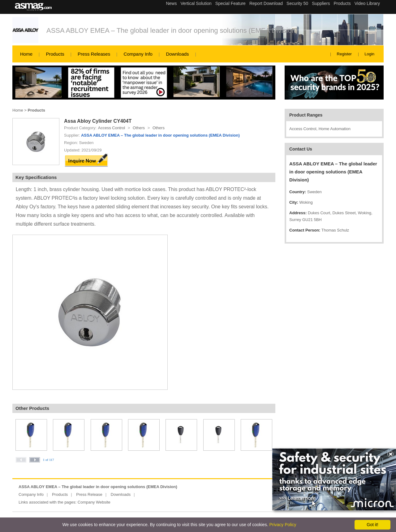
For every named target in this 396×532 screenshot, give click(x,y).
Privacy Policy (283, 525)
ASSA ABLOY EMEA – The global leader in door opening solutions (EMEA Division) (172, 30)
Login (369, 54)
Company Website (94, 502)
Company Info (138, 54)
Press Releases (94, 54)
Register (344, 54)
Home (26, 54)
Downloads (177, 54)
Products (55, 54)
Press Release (89, 494)
